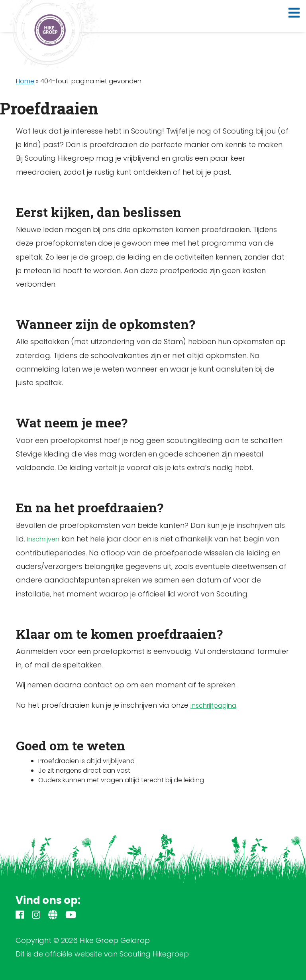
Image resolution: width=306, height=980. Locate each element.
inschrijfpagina (213, 705)
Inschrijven (43, 539)
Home (25, 81)
